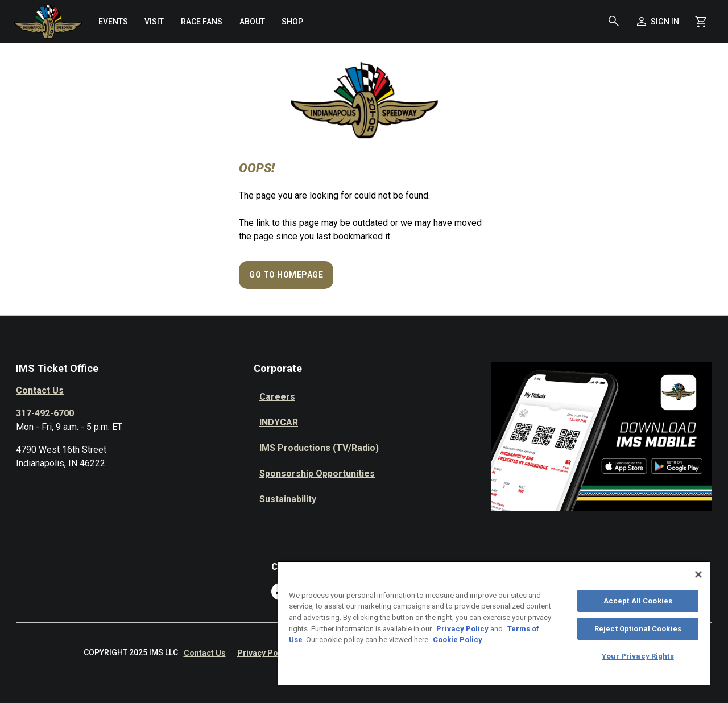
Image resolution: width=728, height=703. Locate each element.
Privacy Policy (264, 653)
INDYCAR (279, 422)
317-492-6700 (45, 413)
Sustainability (288, 499)
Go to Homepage (286, 275)
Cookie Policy (458, 640)
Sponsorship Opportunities (317, 474)
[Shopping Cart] (701, 22)
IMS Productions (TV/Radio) (319, 448)
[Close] (698, 574)
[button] (614, 22)
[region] (494, 623)
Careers (277, 397)
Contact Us (40, 390)
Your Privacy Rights (638, 656)
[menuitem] (113, 22)
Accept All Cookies (638, 601)
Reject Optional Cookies (638, 629)
